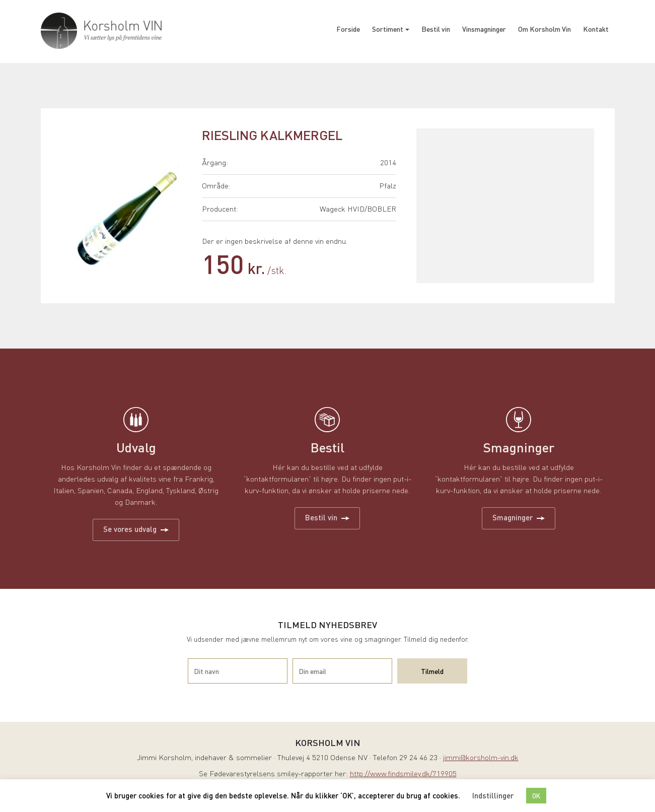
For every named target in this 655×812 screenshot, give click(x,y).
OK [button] (536, 796)
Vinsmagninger (484, 29)
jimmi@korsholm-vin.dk (481, 758)
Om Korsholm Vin (544, 29)
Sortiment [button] (388, 29)
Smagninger (519, 517)
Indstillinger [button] (493, 795)
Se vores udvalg (136, 529)
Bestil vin (436, 29)
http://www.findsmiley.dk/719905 (403, 774)
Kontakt (596, 29)
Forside (348, 29)
